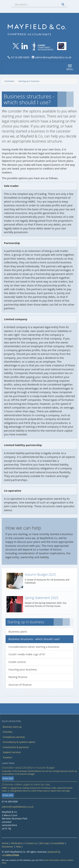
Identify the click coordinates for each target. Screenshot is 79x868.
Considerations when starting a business (34, 647)
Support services (12, 752)
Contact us (31, 843)
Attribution (17, 843)
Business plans (18, 631)
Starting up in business (29, 81)
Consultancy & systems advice (19, 742)
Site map (44, 843)
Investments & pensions (16, 747)
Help (18, 847)
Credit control (17, 662)
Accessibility (58, 843)
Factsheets (9, 81)
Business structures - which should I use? (34, 639)
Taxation (7, 757)
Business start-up (12, 727)
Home (5, 843)
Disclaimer (8, 847)
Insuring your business (23, 669)
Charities (7, 732)
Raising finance (18, 677)
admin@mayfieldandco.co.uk (53, 57)
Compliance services (14, 737)
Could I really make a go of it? (27, 654)
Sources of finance (20, 685)
